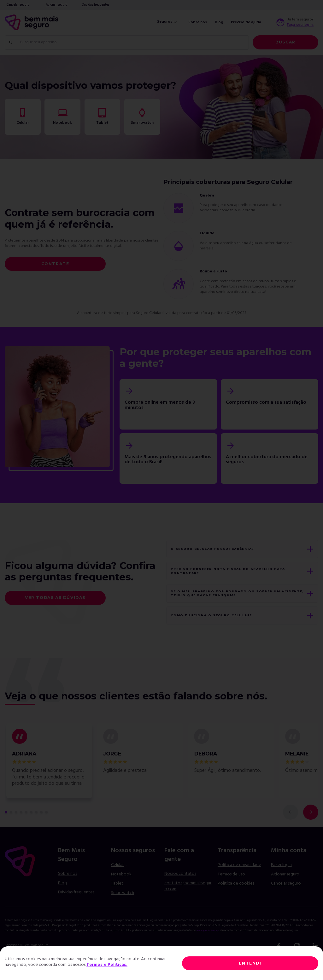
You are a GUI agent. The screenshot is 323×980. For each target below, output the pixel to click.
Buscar (285, 42)
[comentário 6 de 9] (31, 829)
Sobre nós (198, 23)
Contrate (55, 264)
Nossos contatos (180, 890)
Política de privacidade (239, 882)
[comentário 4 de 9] (21, 829)
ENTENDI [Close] (250, 963)
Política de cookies (236, 900)
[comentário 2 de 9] (11, 829)
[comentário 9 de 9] (46, 829)
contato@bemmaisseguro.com (188, 903)
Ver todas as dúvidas (55, 606)
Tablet (117, 900)
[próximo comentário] (311, 829)
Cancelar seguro (18, 5)
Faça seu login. (300, 25)
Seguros (168, 22)
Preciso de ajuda (246, 23)
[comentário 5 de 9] (26, 829)
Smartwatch (123, 910)
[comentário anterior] (291, 829)
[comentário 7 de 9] (36, 829)
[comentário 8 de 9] (41, 829)
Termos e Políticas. (107, 965)
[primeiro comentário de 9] (6, 829)
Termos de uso (231, 891)
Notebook (121, 891)
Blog (219, 23)
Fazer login (281, 882)
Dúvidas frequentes (95, 5)
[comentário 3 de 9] (16, 829)
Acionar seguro (56, 5)
